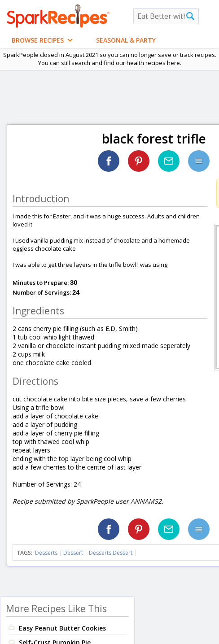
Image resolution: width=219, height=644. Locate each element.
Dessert (73, 553)
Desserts (46, 553)
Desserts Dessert (111, 553)
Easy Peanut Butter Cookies (62, 628)
